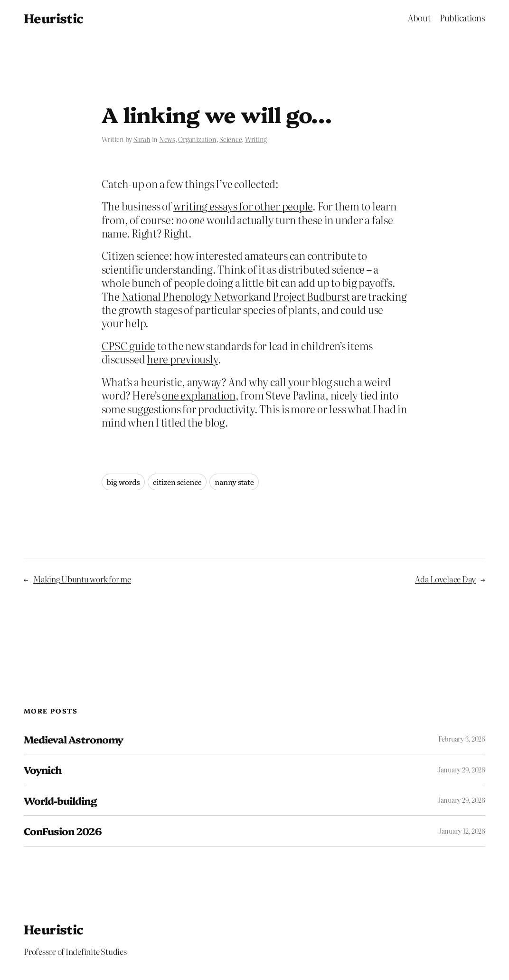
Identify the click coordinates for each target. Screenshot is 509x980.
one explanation (198, 395)
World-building (60, 800)
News (167, 139)
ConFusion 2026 (63, 831)
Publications (462, 18)
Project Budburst (311, 296)
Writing (256, 139)
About (419, 18)
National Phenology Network (188, 296)
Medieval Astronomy (73, 739)
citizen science (177, 482)
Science (231, 139)
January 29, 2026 (461, 770)
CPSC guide (129, 346)
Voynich (42, 770)
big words (123, 482)
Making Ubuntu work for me (82, 579)
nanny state (234, 482)
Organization (197, 139)
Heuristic (54, 18)
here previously (182, 359)
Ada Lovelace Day (445, 579)
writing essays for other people (243, 206)
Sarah (142, 139)
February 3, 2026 (462, 739)
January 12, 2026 (462, 831)
